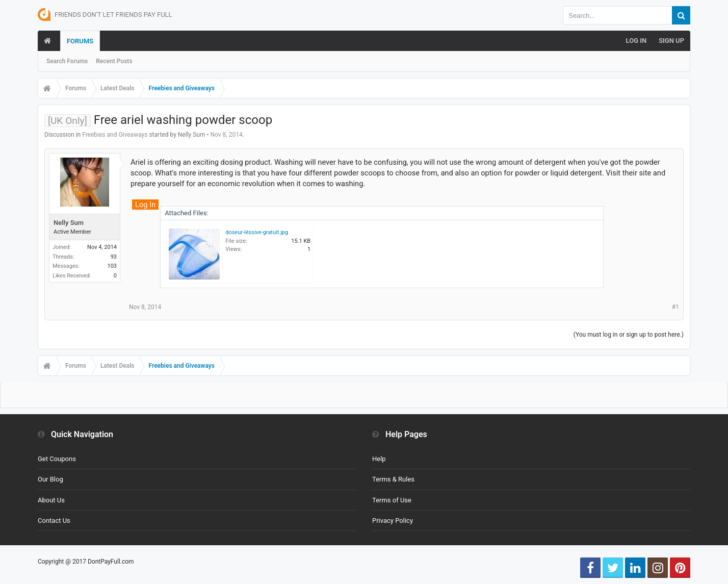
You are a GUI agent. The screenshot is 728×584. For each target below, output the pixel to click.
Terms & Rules (393, 479)
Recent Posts (114, 61)
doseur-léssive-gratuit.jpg (257, 232)
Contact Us (54, 520)
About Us (51, 500)
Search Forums (67, 61)
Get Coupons (57, 459)
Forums (80, 41)
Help (379, 459)
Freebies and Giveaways (115, 135)
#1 (675, 307)
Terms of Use (392, 500)
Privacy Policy (393, 520)
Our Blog (50, 479)
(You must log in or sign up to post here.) (629, 335)
